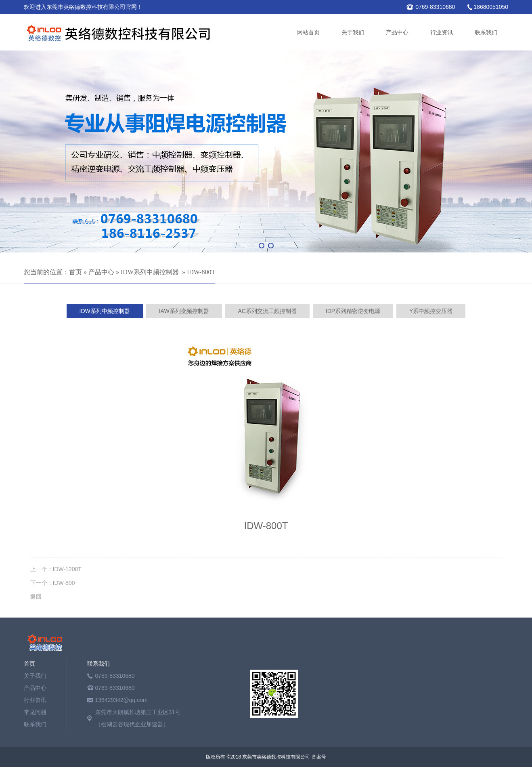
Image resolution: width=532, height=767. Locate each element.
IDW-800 (64, 583)
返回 (36, 597)
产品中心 (397, 33)
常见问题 (35, 712)
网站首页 (308, 33)
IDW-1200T (67, 569)
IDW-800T (201, 272)
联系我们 (486, 33)
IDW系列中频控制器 (150, 272)
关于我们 (353, 33)
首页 (75, 272)
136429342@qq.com (121, 700)
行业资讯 (442, 33)
